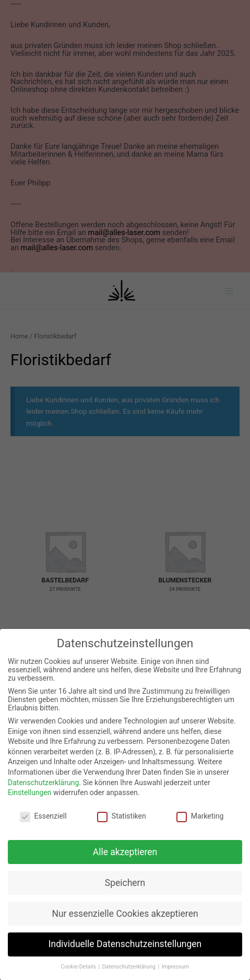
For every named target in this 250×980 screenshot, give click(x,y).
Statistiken (122, 816)
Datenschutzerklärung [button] (130, 967)
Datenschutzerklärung (43, 783)
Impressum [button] (176, 967)
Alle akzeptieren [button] (125, 852)
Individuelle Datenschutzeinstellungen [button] (125, 944)
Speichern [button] (125, 883)
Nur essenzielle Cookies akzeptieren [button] (125, 914)
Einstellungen (30, 792)
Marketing (200, 816)
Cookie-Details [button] (79, 967)
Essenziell (43, 816)
